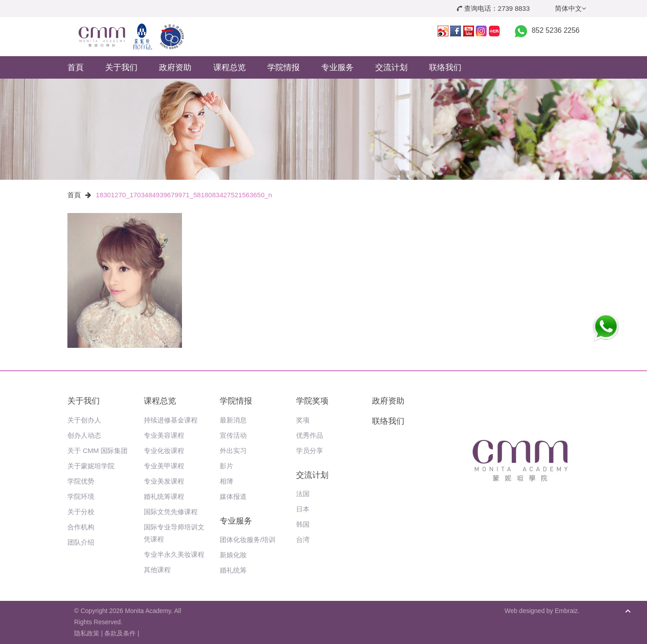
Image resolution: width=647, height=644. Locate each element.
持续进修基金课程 (171, 420)
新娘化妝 (233, 555)
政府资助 (175, 67)
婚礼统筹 (233, 570)
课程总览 (230, 67)
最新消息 (233, 420)
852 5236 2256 (556, 30)
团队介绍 (81, 542)
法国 (303, 494)
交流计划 (391, 67)
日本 (303, 509)
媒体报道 (233, 496)
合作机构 (81, 527)
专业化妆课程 (164, 451)
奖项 (303, 420)
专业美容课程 (164, 435)
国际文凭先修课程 (171, 512)
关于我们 (121, 67)
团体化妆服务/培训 (248, 540)
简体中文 (571, 8)
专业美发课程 (164, 481)
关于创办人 (84, 420)
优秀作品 (310, 435)
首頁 (75, 67)
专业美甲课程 (164, 466)
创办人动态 (84, 435)
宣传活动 (233, 435)
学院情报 (284, 67)
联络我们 (445, 67)
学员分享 (310, 451)
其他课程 (157, 570)
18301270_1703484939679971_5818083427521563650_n (184, 195)
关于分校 (81, 512)
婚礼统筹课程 (164, 496)
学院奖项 (312, 401)
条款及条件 (120, 633)
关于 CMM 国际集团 (97, 451)
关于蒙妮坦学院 (91, 466)
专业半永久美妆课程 (174, 554)
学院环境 (81, 496)
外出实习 (233, 451)
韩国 (303, 524)
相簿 (226, 481)
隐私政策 (87, 633)
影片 (226, 466)
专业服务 (337, 67)
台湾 (303, 540)
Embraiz (566, 611)
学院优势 (81, 481)
